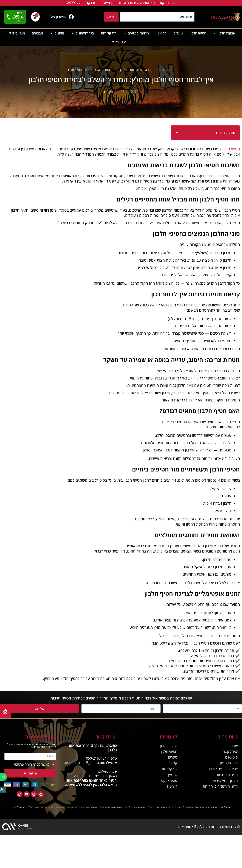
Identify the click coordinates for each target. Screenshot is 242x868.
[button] (177, 133)
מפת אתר (184, 827)
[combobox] (157, 17)
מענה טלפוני (18, 14)
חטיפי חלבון (231, 149)
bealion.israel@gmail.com (84, 763)
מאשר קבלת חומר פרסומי (32, 764)
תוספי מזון (156, 70)
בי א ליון (170, 70)
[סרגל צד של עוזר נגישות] (3, 790)
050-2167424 (96, 758)
